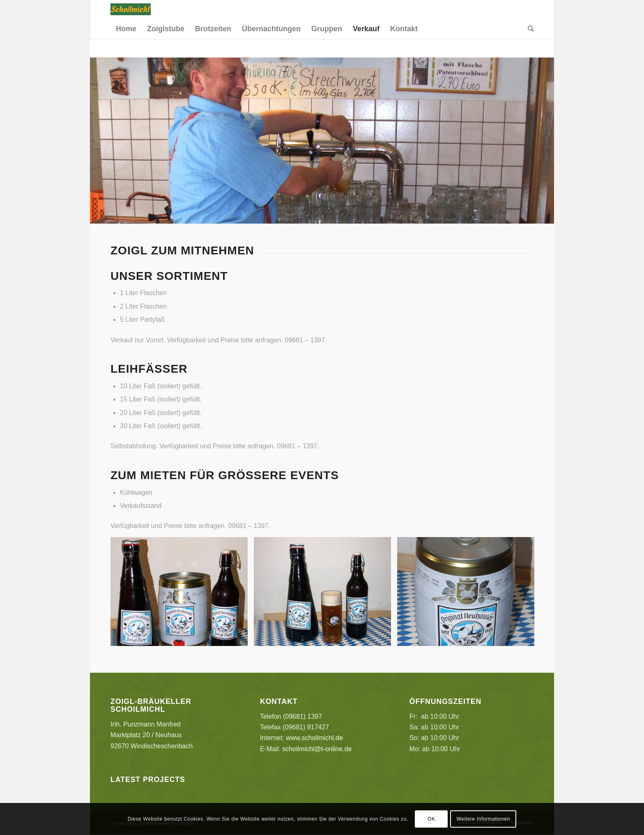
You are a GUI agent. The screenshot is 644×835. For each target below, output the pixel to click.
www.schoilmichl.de (314, 738)
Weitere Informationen (483, 819)
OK (431, 819)
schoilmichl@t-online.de (317, 749)
